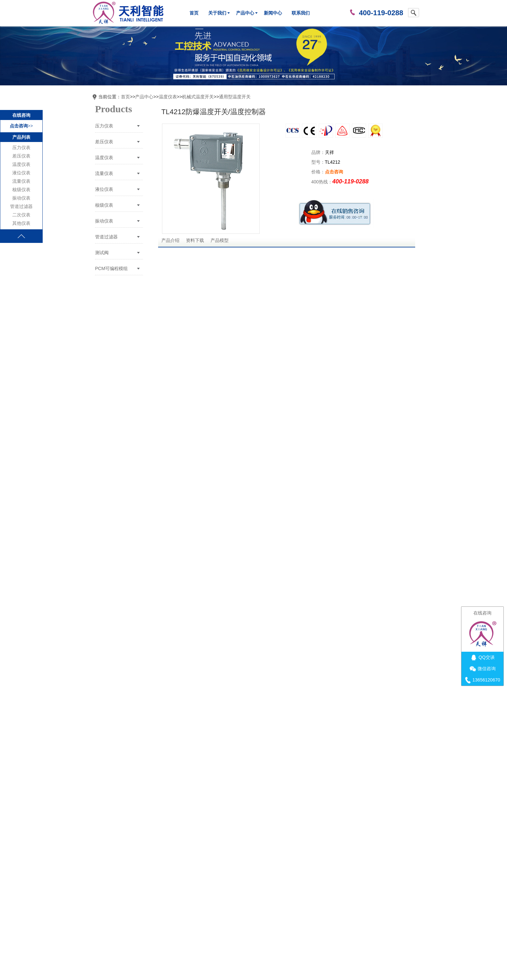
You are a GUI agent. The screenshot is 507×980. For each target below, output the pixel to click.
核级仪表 (21, 190)
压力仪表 (21, 148)
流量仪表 (21, 181)
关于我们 (217, 13)
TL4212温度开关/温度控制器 (205, 874)
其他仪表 (21, 223)
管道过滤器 (21, 207)
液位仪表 (21, 173)
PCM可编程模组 (111, 268)
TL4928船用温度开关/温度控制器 (209, 881)
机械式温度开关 (198, 97)
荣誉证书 (228, 927)
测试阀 (102, 253)
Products (113, 109)
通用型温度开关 (235, 97)
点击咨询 (334, 172)
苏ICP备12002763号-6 (249, 962)
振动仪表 (21, 198)
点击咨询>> (21, 126)
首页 (194, 13)
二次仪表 (21, 215)
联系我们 (301, 13)
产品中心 (245, 13)
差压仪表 (21, 156)
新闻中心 (273, 13)
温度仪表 (21, 164)
